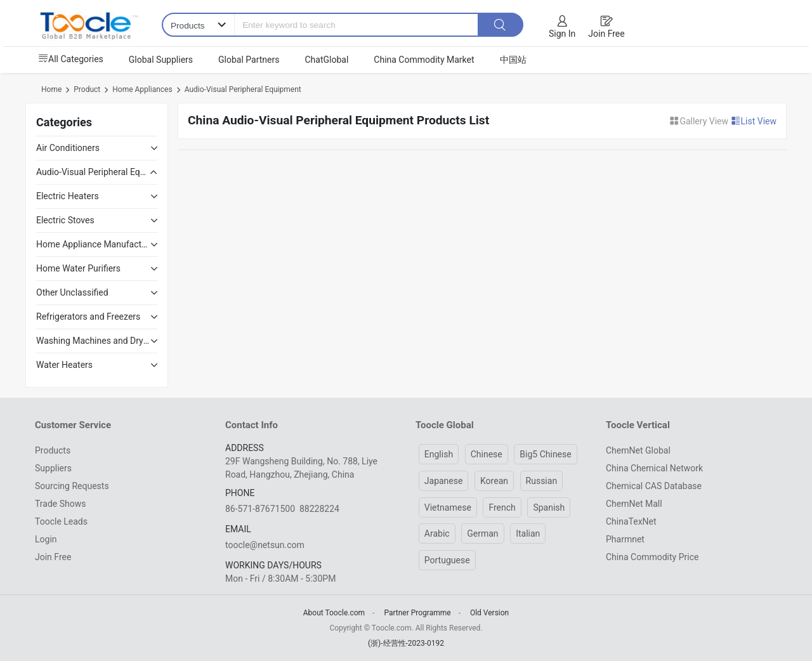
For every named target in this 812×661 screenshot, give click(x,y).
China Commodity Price (652, 557)
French (502, 507)
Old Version (489, 613)
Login (46, 539)
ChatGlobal (326, 60)
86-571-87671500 (260, 509)
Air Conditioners (68, 148)
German (482, 533)
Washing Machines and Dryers (93, 341)
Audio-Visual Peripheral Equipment (243, 89)
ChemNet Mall (634, 504)
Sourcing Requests (72, 486)
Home (51, 89)
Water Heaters (64, 365)
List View (754, 121)
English (439, 454)
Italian (528, 533)
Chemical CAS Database (654, 486)
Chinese (487, 454)
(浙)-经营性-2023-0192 (406, 643)
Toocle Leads (61, 521)
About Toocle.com (334, 613)
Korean (494, 481)
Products (53, 450)
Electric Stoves (65, 220)
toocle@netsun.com (265, 545)
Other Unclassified (72, 292)
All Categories (71, 59)
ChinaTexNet (631, 521)
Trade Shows (60, 504)
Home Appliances (142, 89)
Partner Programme (417, 613)
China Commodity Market (424, 60)
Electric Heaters (68, 196)
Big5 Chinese (545, 454)
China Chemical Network (654, 468)
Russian (542, 481)
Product (87, 89)
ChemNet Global (638, 450)
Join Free (606, 34)
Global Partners (249, 60)
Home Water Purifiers (78, 268)
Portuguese (447, 560)
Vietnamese (448, 507)
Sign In (562, 34)
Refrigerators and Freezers (88, 317)
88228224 (319, 509)
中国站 (513, 60)
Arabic (437, 533)
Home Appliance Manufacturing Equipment (93, 244)
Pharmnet (625, 539)
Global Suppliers (161, 60)
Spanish (549, 507)
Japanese (444, 481)
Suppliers (53, 468)
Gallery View (700, 121)
